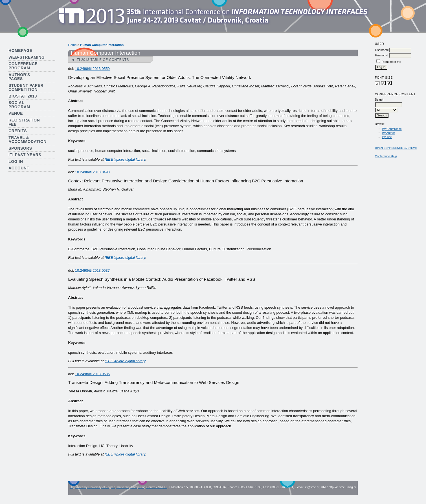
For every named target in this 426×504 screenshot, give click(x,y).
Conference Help (386, 156)
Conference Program (23, 66)
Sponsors (20, 148)
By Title (387, 137)
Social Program (19, 105)
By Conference (392, 129)
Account (19, 168)
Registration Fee (24, 122)
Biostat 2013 (23, 96)
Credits (18, 131)
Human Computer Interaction (102, 45)
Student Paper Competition (26, 88)
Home (73, 45)
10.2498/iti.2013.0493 (92, 172)
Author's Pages (19, 77)
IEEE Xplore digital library (125, 159)
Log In (16, 162)
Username (382, 50)
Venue (16, 113)
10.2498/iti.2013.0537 (92, 270)
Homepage (20, 51)
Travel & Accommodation (28, 140)
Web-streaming (27, 57)
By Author (389, 133)
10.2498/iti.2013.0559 (92, 69)
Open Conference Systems (396, 148)
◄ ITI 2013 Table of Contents (100, 60)
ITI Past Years (25, 155)
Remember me (391, 62)
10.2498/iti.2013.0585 (92, 374)
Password (382, 55)
